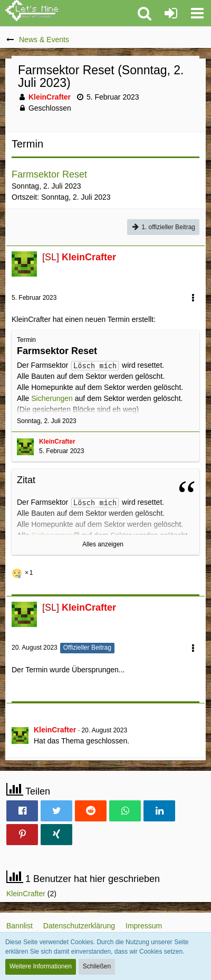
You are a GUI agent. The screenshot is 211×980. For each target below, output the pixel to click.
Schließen (97, 966)
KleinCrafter (26, 894)
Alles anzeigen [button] (103, 544)
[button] (197, 13)
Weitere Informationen (41, 966)
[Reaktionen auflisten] (23, 572)
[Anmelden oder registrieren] (171, 13)
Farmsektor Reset (49, 174)
